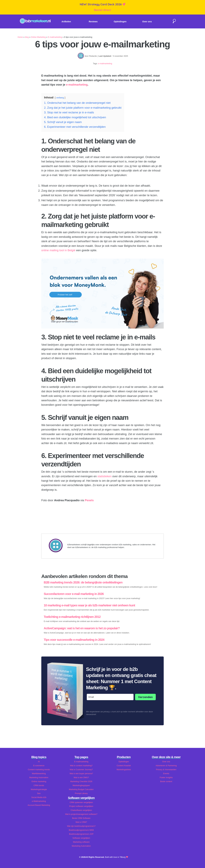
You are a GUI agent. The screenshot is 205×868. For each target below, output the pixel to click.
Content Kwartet (124, 766)
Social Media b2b (39, 797)
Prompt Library (81, 793)
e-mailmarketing (105, 63)
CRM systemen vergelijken (81, 802)
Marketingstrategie (39, 789)
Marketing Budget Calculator (81, 789)
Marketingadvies (124, 770)
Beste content (166, 781)
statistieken (104, 476)
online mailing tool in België (58, 250)
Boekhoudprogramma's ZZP (81, 834)
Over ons (147, 21)
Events (166, 773)
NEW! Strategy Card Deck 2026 (101, 4)
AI (39, 762)
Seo (39, 793)
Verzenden (145, 697)
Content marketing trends (39, 770)
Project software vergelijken (81, 806)
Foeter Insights (166, 777)
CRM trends (39, 785)
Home (20, 37)
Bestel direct (102, 10)
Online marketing (39, 781)
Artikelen (66, 21)
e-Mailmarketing (39, 801)
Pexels (89, 500)
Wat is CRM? (81, 822)
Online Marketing (38, 37)
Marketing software (81, 842)
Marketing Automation (39, 777)
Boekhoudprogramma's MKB (81, 830)
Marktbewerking (39, 773)
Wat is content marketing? (81, 766)
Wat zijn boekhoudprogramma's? (81, 826)
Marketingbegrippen (81, 785)
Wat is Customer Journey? (81, 770)
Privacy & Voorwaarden (166, 770)
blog (27, 37)
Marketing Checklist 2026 (81, 781)
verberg (60, 98)
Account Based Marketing (39, 805)
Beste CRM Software (81, 818)
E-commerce (39, 766)
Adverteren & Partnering (166, 766)
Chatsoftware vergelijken (81, 810)
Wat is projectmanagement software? (81, 814)
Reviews (93, 21)
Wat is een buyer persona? (81, 773)
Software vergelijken (81, 838)
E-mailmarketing (55, 37)
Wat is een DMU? (81, 777)
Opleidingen (120, 21)
